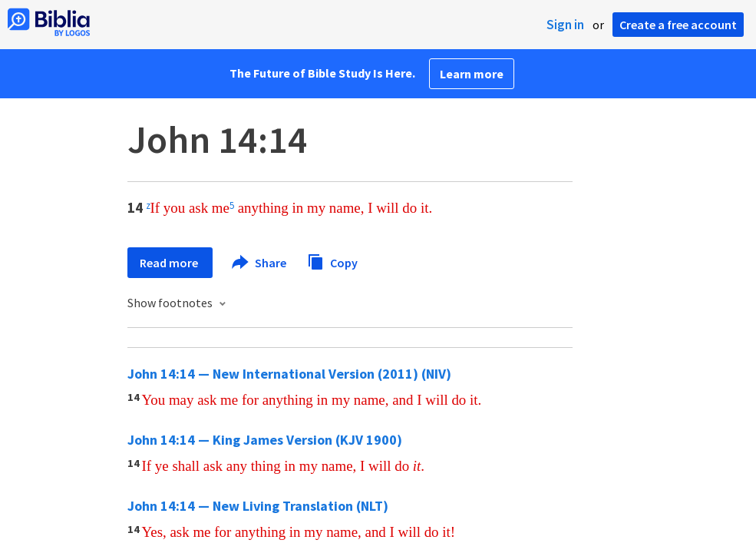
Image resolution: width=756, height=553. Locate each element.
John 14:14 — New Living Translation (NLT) (258, 506)
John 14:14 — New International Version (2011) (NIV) (289, 374)
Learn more (472, 74)
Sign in (565, 25)
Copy (332, 261)
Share (260, 263)
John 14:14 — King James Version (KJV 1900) (265, 440)
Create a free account (678, 25)
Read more (170, 263)
